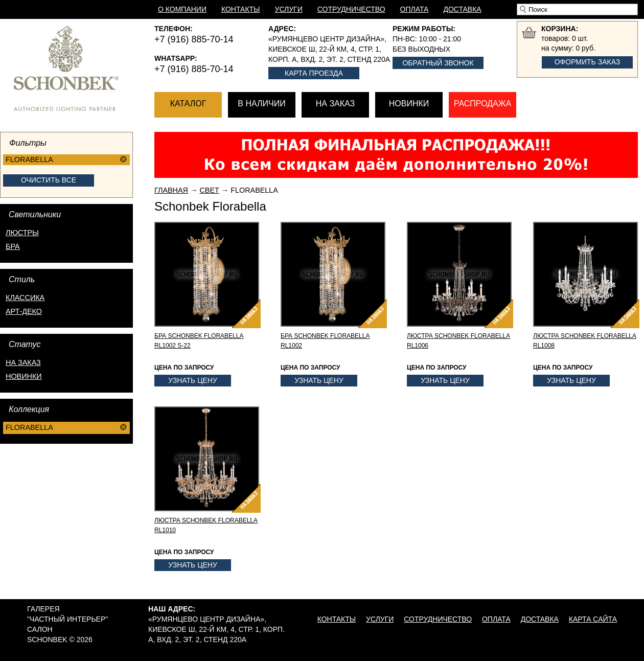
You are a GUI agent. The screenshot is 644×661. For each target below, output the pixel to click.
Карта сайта (593, 619)
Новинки (409, 104)
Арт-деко (24, 311)
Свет (209, 190)
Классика (25, 298)
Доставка (462, 9)
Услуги (289, 9)
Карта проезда (314, 73)
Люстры (22, 233)
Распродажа (482, 104)
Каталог (188, 104)
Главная (171, 190)
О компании (182, 9)
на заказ (23, 362)
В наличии (261, 104)
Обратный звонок (438, 63)
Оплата (415, 9)
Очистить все (49, 180)
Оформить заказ (588, 62)
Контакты (241, 9)
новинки (24, 376)
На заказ (335, 104)
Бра (13, 246)
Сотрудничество (351, 9)
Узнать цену (193, 380)
